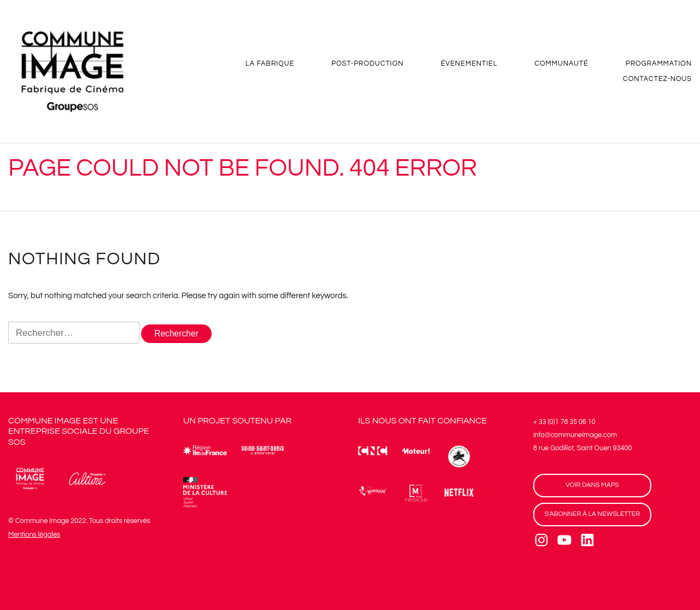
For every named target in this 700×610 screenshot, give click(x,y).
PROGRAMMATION (659, 65)
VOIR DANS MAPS (592, 486)
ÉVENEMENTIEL (469, 65)
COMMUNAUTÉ (561, 65)
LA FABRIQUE (270, 65)
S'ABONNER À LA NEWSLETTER (592, 515)
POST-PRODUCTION (367, 65)
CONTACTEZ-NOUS (657, 80)
